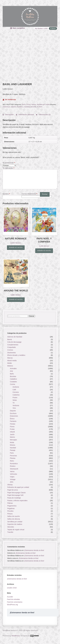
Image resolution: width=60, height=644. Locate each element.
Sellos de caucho (13, 516)
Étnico (12, 419)
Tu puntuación (9, 163)
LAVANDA (27, 107)
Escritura (13, 413)
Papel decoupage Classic (16, 493)
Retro (12, 461)
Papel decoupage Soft (15, 495)
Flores (12, 427)
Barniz (10, 339)
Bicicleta (13, 376)
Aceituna (16, 387)
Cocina (28, 105)
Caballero (13, 379)
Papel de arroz (13, 490)
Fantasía (13, 421)
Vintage (13, 479)
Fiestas (13, 424)
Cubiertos (16, 395)
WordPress (16, 636)
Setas (15, 400)
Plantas (34, 105)
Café (14, 390)
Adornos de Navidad (15, 337)
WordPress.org (12, 605)
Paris (12, 453)
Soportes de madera (15, 524)
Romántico (14, 464)
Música (12, 445)
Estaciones (14, 416)
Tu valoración (8, 168)
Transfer (10, 532)
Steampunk (14, 469)
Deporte (13, 411)
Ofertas (10, 485)
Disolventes (11, 353)
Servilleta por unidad (43, 105)
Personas (13, 456)
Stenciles (11, 527)
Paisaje (13, 450)
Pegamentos (12, 506)
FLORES (20, 107)
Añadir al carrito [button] (16, 248)
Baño (12, 374)
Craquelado (11, 347)
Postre (15, 397)
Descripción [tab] (9, 115)
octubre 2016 (12, 588)
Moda (12, 442)
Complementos (13, 345)
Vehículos (13, 474)
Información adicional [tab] (26, 115)
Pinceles (10, 511)
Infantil (12, 432)
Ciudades (13, 382)
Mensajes (13, 440)
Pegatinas (11, 508)
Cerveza (16, 392)
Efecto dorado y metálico (16, 355)
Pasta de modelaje (14, 498)
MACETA (33, 107)
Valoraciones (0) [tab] (44, 115)
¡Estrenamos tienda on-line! (34, 550)
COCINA (14, 107)
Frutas (12, 429)
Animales (13, 368)
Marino (12, 437)
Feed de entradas (13, 599)
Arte (11, 371)
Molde (9, 363)
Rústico (13, 466)
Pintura (10, 514)
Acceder (10, 597)
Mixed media (12, 361)
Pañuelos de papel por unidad (18, 487)
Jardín (12, 434)
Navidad (13, 448)
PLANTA (40, 107)
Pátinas (10, 503)
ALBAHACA (6, 107)
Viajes (12, 477)
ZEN (12, 482)
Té (14, 403)
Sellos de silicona (14, 519)
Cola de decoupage (14, 342)
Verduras (16, 405)
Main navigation (19, 28)
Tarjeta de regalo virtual (16, 530)
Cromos (10, 350)
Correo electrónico (29, 194)
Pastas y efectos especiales (17, 500)
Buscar (32, 316)
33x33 (24, 105)
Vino (14, 408)
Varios (12, 471)
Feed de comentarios (15, 602)
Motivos (10, 366)
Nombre (6, 194)
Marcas (10, 358)
